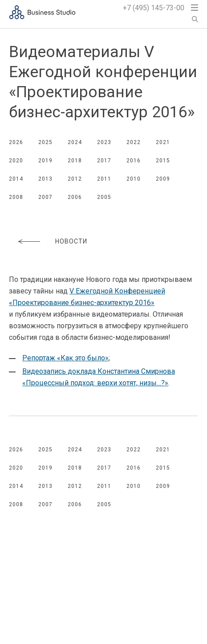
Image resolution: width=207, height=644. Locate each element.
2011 (104, 179)
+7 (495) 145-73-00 (154, 8)
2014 (16, 179)
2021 (163, 142)
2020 (16, 161)
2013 (45, 179)
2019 (45, 161)
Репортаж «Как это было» (65, 358)
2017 (104, 161)
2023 (104, 142)
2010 (134, 179)
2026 (16, 142)
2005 (104, 197)
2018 (75, 161)
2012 (75, 179)
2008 (16, 197)
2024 (75, 142)
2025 (45, 142)
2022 (134, 142)
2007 (45, 197)
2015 (163, 161)
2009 (163, 179)
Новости (71, 241)
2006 (75, 197)
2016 (134, 161)
